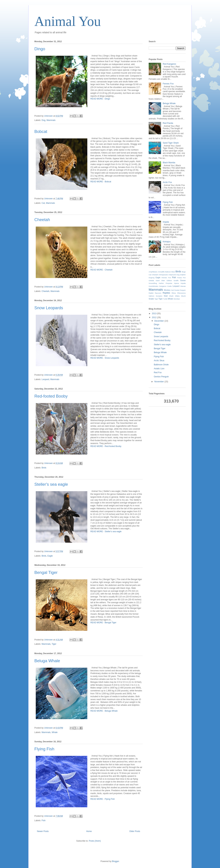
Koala (170, 286)
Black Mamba (169, 163)
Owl (172, 290)
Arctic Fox (167, 182)
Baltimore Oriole (161, 365)
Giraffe (176, 281)
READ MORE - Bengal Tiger (103, 623)
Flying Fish (44, 749)
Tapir (156, 299)
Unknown (49, 116)
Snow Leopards (49, 308)
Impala (166, 222)
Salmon (152, 296)
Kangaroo (163, 286)
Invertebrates (153, 286)
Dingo (40, 49)
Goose (183, 280)
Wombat (177, 299)
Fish (44, 820)
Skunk (183, 296)
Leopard (45, 379)
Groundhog (153, 283)
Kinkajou (167, 242)
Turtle (165, 299)
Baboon (168, 272)
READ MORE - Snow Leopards (105, 358)
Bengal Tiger (46, 572)
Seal (166, 296)
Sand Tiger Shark (171, 143)
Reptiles (166, 293)
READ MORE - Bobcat (101, 182)
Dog (43, 120)
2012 (155, 317)
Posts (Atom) (95, 841)
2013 (155, 314)
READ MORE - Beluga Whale (104, 711)
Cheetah (42, 220)
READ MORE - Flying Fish (103, 799)
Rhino (174, 293)
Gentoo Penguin (161, 377)
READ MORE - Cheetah (101, 270)
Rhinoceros (181, 293)
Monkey (167, 290)
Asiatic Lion (159, 369)
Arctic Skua (159, 361)
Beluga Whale (47, 661)
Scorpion (159, 296)
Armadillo (161, 272)
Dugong (152, 278)
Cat (43, 203)
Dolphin (183, 275)
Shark (171, 296)
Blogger (115, 861)
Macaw (183, 286)
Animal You (68, 21)
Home (89, 831)
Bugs (184, 272)
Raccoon (158, 293)
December (159, 321)
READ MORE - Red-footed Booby (106, 446)
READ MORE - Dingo (100, 99)
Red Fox (158, 373)
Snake (151, 299)
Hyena (177, 283)
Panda (177, 290)
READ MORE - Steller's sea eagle (106, 532)
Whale (55, 732)
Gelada (151, 281)
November (159, 382)
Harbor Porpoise (166, 283)
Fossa (179, 278)
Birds (44, 468)
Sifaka (177, 296)
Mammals (51, 120)
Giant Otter (160, 281)
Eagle (50, 556)
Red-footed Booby (51, 396)
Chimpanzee (163, 275)
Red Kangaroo (169, 64)
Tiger (54, 644)
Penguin (183, 290)
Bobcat (41, 131)
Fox (184, 278)
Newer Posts (43, 831)
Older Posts (135, 831)
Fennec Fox (168, 84)
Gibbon (169, 281)
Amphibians (153, 272)
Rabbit (151, 293)
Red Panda (168, 123)
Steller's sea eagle (51, 484)
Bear (173, 272)
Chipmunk (172, 275)
